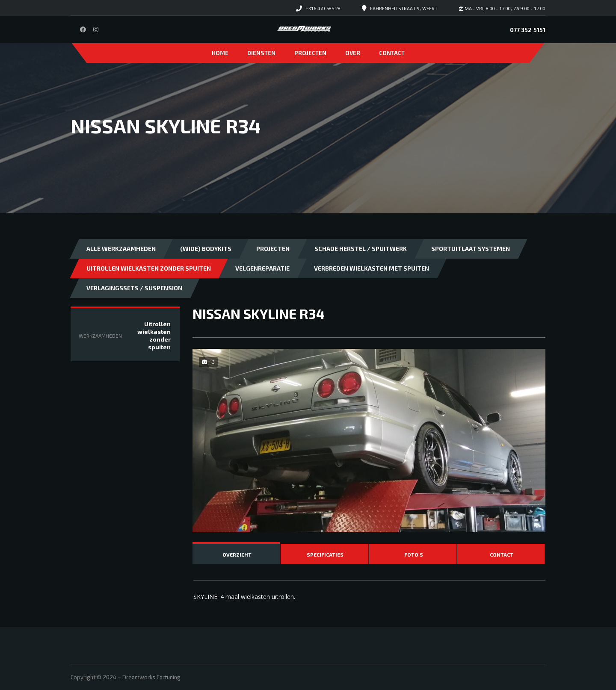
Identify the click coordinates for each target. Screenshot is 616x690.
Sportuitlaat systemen (471, 249)
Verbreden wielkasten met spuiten (372, 268)
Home (220, 53)
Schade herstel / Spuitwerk (361, 249)
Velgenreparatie (262, 268)
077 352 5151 (528, 30)
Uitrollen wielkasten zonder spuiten (149, 268)
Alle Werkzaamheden (121, 249)
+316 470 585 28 (323, 8)
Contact (392, 53)
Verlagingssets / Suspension (134, 288)
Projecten (310, 53)
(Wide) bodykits (206, 249)
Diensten (261, 53)
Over (353, 53)
